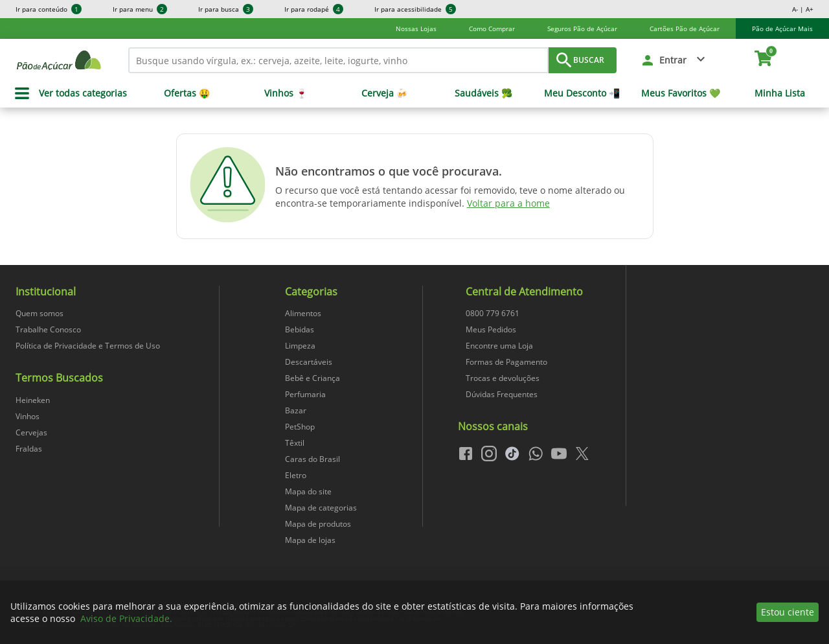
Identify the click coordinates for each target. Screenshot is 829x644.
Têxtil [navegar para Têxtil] (295, 443)
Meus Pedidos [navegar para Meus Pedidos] (491, 329)
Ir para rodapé (314, 9)
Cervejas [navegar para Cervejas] (31, 432)
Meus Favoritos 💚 (681, 93)
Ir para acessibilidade (415, 9)
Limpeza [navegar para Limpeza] (300, 346)
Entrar (673, 60)
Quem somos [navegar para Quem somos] (40, 313)
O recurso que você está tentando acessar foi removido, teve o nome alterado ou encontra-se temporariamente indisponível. (450, 197)
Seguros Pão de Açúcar (582, 29)
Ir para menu (140, 9)
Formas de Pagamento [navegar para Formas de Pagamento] (506, 362)
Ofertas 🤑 (187, 93)
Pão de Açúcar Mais (782, 29)
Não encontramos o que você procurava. (389, 171)
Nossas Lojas (416, 29)
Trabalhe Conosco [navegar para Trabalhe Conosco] (48, 329)
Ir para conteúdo (49, 9)
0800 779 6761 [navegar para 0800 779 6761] (493, 313)
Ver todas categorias (83, 93)
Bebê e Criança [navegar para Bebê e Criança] (312, 378)
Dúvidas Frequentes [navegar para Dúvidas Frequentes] (502, 394)
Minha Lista (780, 93)
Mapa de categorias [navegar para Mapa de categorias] (321, 508)
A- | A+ (803, 9)
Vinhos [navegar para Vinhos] (28, 416)
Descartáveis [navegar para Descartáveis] (309, 362)
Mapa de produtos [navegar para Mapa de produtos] (318, 524)
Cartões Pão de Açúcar (685, 29)
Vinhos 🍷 (286, 93)
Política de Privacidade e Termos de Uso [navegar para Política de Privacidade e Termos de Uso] (88, 346)
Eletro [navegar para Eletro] (296, 475)
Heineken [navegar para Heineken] (33, 400)
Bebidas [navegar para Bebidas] (300, 329)
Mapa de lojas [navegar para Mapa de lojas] (310, 540)
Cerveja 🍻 (384, 93)
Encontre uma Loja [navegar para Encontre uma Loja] (499, 346)
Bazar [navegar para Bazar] (296, 410)
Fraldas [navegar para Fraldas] (29, 449)
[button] (674, 60)
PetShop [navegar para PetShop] (300, 427)
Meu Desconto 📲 (582, 93)
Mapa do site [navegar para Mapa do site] (308, 491)
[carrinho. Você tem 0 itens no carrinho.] (769, 60)
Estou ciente (788, 612)
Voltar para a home (508, 203)
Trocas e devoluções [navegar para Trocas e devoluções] (503, 378)
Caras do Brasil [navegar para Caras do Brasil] (312, 459)
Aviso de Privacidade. (126, 618)
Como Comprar (492, 29)
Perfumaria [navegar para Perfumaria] (305, 394)
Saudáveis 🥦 (483, 93)
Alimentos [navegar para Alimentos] (303, 313)
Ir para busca (226, 9)
